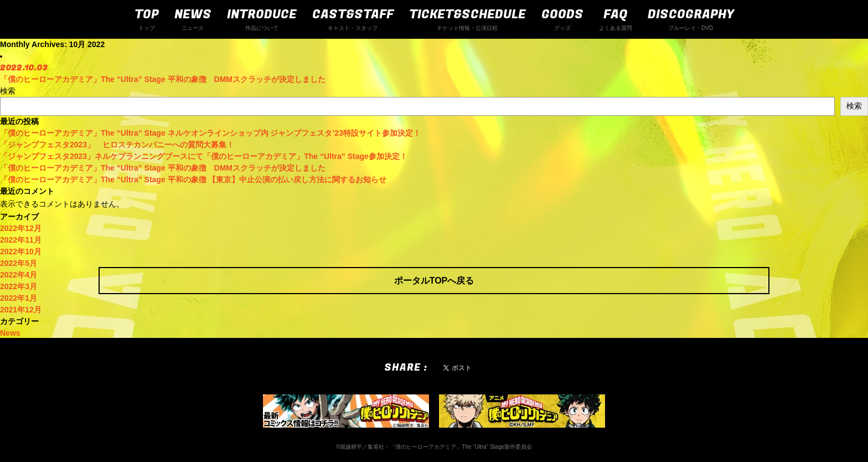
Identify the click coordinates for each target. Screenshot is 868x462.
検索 (8, 91)
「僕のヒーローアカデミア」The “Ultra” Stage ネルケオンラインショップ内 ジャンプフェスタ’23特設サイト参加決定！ (210, 133)
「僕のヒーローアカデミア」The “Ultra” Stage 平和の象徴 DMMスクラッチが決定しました (163, 168)
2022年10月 (21, 251)
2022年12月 (21, 228)
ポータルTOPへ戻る (434, 281)
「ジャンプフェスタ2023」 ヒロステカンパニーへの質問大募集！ (117, 145)
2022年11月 (21, 240)
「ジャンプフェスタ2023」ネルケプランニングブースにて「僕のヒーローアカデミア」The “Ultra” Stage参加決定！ (204, 156)
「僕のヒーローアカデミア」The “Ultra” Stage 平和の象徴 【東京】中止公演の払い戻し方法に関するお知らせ (193, 179)
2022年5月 (19, 263)
